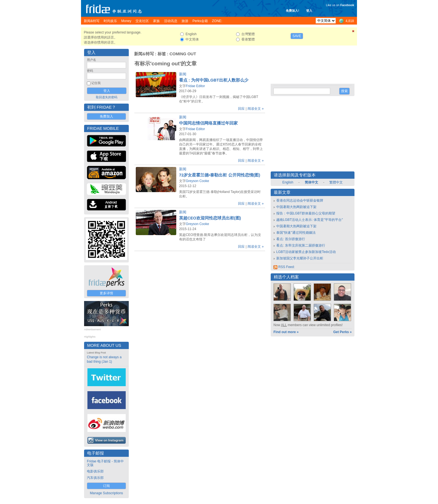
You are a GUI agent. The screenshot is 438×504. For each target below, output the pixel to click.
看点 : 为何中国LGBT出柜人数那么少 (214, 80)
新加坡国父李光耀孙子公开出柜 (300, 258)
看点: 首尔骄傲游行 (291, 239)
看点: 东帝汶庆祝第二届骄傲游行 (301, 245)
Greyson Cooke (197, 181)
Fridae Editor (195, 86)
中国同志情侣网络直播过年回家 (208, 123)
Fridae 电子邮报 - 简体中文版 (105, 463)
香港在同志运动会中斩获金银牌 (300, 200)
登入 (309, 11)
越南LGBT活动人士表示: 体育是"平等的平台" (310, 220)
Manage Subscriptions (107, 493)
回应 (241, 109)
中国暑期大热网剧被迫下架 (296, 207)
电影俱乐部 (95, 471)
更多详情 (106, 293)
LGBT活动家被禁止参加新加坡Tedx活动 (306, 252)
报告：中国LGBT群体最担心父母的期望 (306, 213)
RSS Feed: (284, 267)
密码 (90, 71)
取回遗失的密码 (107, 97)
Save (297, 36)
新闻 (183, 74)
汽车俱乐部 (95, 478)
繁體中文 (336, 182)
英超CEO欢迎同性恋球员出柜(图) (210, 218)
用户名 (91, 60)
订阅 (106, 486)
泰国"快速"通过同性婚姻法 (296, 233)
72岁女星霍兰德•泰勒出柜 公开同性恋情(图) (220, 175)
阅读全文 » (256, 109)
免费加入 (106, 116)
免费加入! (292, 11)
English (288, 182)
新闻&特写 (144, 54)
